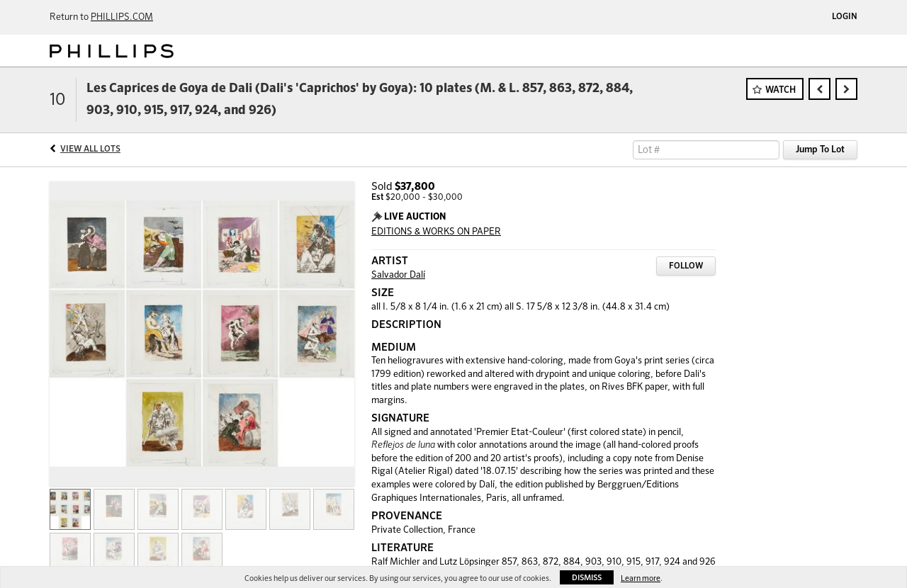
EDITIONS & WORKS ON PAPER (436, 232)
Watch (781, 90)
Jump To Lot (820, 150)
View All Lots (90, 149)
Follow (686, 266)
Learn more (641, 578)
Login (845, 17)
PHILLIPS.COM (122, 17)
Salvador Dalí (398, 275)
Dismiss (587, 578)
